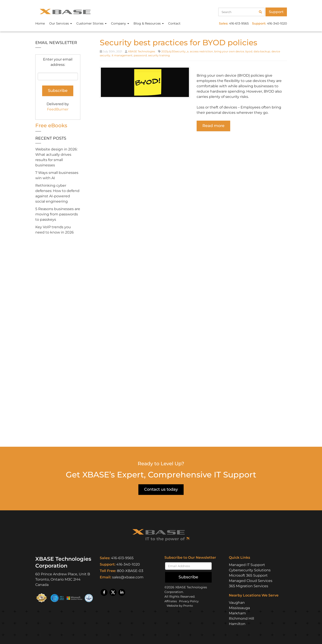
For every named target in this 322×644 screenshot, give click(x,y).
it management (122, 55)
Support (276, 12)
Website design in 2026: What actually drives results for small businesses (56, 157)
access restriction (201, 51)
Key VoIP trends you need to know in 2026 (55, 230)
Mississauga (239, 608)
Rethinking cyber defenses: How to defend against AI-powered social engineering (57, 193)
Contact (174, 23)
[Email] (188, 566)
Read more (213, 126)
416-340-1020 (128, 564)
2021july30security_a (175, 51)
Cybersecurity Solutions (250, 570)
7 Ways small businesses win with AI (57, 175)
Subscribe (188, 577)
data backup (262, 51)
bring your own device (229, 51)
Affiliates (171, 601)
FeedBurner (58, 109)
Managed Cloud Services (251, 580)
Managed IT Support (247, 565)
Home (40, 23)
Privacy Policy (191, 601)
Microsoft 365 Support (248, 575)
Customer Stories (91, 23)
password (140, 55)
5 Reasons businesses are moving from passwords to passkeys (58, 214)
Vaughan (237, 602)
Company (120, 23)
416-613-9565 (122, 558)
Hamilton (237, 624)
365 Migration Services (249, 586)
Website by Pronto (181, 605)
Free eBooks (52, 125)
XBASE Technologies (142, 51)
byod (249, 51)
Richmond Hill (241, 618)
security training (159, 55)
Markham (237, 613)
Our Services (61, 23)
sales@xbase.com (128, 577)
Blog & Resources (149, 23)
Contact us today (161, 489)
